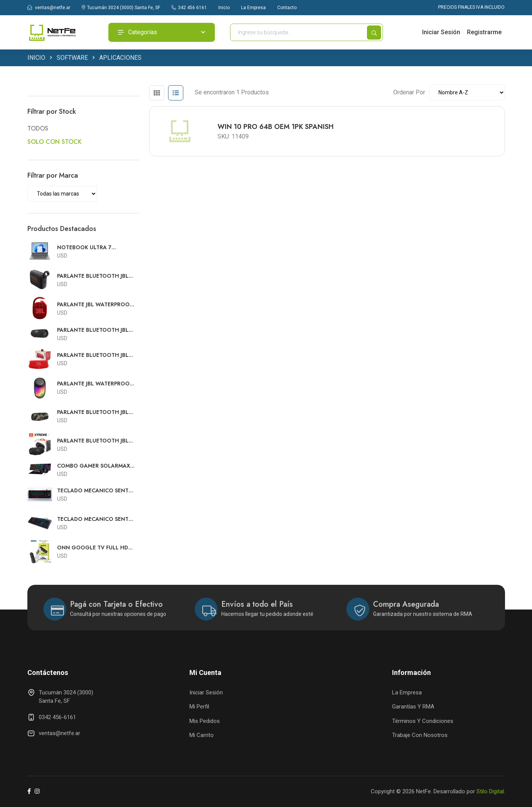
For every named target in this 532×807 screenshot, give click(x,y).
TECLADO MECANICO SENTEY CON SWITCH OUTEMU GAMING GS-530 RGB (96, 519)
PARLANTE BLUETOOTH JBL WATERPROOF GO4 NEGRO (93, 276)
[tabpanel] (327, 128)
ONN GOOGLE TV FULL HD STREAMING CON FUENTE (93, 548)
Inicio (224, 8)
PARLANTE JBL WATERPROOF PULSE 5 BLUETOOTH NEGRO (95, 384)
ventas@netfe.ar (49, 8)
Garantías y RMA (413, 707)
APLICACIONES (120, 58)
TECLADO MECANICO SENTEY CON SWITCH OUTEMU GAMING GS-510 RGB (96, 491)
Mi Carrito (202, 735)
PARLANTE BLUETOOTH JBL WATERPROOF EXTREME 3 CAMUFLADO (93, 412)
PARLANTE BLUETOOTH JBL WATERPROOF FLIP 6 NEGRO (95, 330)
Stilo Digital (490, 791)
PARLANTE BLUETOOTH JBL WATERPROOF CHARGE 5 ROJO (93, 355)
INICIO (36, 58)
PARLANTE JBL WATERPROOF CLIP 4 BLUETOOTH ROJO (95, 305)
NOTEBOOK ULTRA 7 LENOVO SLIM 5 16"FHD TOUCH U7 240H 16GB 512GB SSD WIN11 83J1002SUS (96, 248)
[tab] (157, 93)
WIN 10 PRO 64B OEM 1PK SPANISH (276, 127)
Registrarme (484, 32)
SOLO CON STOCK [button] (55, 142)
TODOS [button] (38, 128)
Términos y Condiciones (423, 721)
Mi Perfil (199, 707)
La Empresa (253, 8)
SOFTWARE (72, 58)
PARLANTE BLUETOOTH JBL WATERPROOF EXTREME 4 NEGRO (93, 441)
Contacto (287, 8)
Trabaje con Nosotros (420, 735)
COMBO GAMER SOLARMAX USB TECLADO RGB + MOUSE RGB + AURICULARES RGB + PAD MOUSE (95, 466)
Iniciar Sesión (441, 32)
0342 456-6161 (57, 717)
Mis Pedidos (205, 721)
